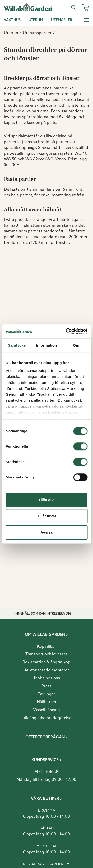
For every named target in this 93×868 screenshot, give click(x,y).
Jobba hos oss (47, 678)
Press (46, 686)
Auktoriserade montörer (47, 670)
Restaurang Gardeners (47, 864)
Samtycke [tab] (17, 345)
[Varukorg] (86, 7)
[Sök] (74, 7)
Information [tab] (47, 345)
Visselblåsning (46, 710)
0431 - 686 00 (46, 772)
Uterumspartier (37, 33)
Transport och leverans (46, 654)
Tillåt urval (46, 516)
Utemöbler (62, 20)
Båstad (46, 828)
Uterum (36, 20)
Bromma (47, 810)
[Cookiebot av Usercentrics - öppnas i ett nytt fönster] (66, 331)
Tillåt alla (47, 500)
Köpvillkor (46, 646)
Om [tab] (76, 345)
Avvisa (47, 532)
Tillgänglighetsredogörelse (46, 718)
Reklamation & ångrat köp (46, 662)
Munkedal (47, 846)
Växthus (12, 20)
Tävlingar (46, 694)
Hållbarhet (47, 702)
